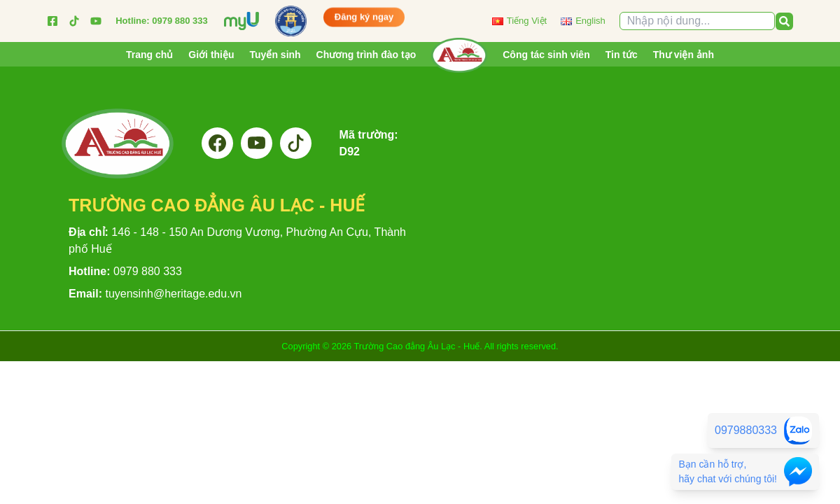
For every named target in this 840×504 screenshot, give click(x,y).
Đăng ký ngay (364, 19)
